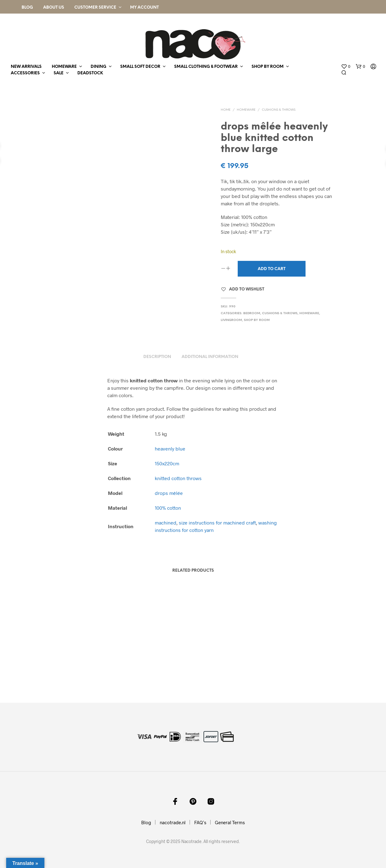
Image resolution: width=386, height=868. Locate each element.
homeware (64, 67)
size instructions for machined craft (217, 522)
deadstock (90, 73)
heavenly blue (170, 448)
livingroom (231, 320)
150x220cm (167, 463)
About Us (54, 8)
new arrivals (26, 67)
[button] (346, 67)
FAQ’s (200, 822)
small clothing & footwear (206, 67)
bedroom (252, 313)
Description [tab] (157, 357)
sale (59, 73)
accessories (25, 73)
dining (99, 67)
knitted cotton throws (178, 478)
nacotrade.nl (173, 822)
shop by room (268, 67)
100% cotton (168, 508)
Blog (27, 8)
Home (226, 110)
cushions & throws (279, 110)
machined (166, 522)
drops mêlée (169, 493)
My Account (144, 8)
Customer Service (95, 8)
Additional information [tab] (210, 357)
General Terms (230, 822)
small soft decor (140, 67)
